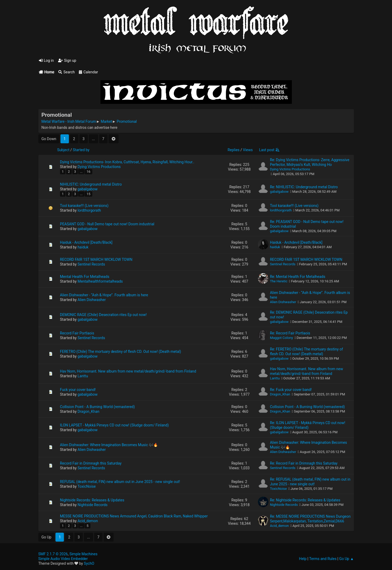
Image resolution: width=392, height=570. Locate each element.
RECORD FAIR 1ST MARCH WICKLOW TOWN (96, 259)
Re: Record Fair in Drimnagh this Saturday (304, 463)
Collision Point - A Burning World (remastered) (97, 407)
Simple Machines (83, 554)
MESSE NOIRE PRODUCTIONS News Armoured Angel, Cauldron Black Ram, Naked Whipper (134, 516)
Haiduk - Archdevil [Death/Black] (86, 242)
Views (248, 150)
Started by (81, 150)
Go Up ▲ (346, 559)
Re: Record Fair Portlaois (290, 333)
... (93, 139)
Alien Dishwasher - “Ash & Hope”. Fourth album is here (104, 295)
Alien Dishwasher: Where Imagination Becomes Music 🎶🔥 (109, 445)
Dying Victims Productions (99, 167)
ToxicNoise (87, 486)
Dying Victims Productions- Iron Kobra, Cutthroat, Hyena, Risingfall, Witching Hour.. (127, 162)
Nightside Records (93, 505)
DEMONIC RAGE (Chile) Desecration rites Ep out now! (103, 315)
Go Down (49, 139)
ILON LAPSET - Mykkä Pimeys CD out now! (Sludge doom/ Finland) (114, 425)
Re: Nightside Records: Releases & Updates (305, 500)
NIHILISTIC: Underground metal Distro (91, 184)
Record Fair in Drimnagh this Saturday (91, 463)
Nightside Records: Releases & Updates (92, 500)
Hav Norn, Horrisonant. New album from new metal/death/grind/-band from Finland (128, 371)
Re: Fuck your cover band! (291, 390)
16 (88, 172)
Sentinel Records (91, 264)
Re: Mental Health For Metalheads (298, 277)
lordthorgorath (89, 210)
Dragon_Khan (280, 394)
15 (88, 194)
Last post (269, 150)
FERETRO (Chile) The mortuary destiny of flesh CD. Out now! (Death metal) (121, 352)
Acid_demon (88, 521)
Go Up (47, 537)
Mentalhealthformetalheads (100, 281)
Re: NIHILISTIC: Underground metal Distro (304, 187)
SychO (89, 563)
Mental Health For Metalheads (85, 277)
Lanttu (83, 376)
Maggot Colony (282, 338)
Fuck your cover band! (78, 390)
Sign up (67, 60)
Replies (234, 150)
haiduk (83, 247)
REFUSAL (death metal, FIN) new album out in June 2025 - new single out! (120, 482)
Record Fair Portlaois (77, 333)
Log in (46, 60)
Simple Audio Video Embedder (63, 559)
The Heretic (279, 281)
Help (303, 559)
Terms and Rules (323, 559)
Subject (63, 150)
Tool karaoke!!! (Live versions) (84, 206)
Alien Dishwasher (92, 300)
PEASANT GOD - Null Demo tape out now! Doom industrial (107, 224)
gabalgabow (88, 189)
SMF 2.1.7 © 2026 (53, 554)
